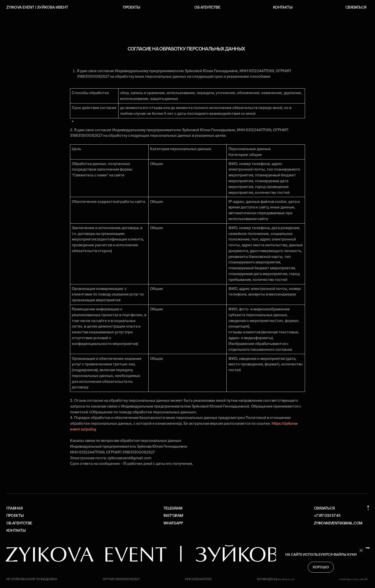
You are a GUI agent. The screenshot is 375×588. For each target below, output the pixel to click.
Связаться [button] (356, 7)
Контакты (283, 7)
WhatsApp (173, 523)
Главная (15, 508)
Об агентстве (207, 7)
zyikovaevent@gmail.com (338, 523)
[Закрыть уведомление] (361, 550)
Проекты (132, 7)
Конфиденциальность (276, 579)
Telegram (173, 508)
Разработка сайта (353, 579)
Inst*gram (173, 515)
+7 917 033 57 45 (327, 515)
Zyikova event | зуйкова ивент (37, 7)
